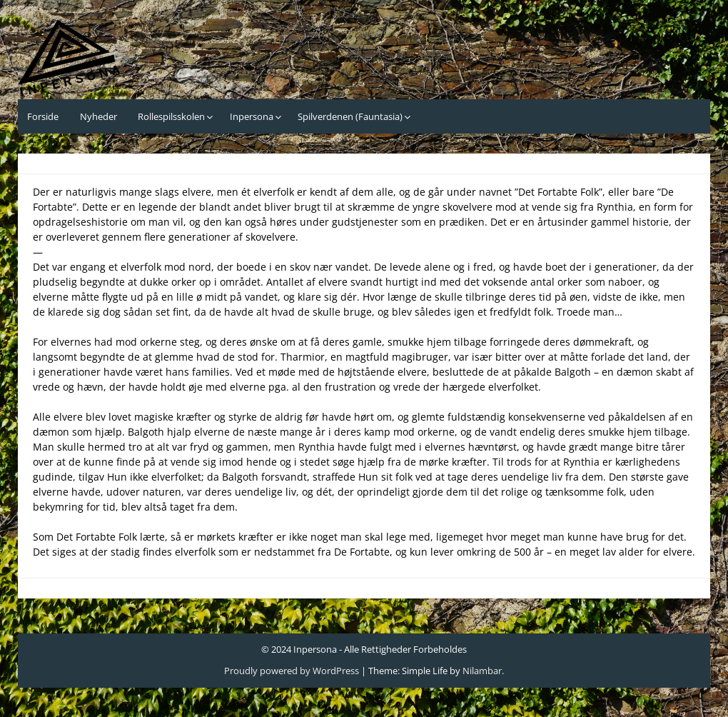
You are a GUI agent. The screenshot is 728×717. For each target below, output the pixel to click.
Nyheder (98, 116)
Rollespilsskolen (171, 116)
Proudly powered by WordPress (292, 671)
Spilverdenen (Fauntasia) (350, 116)
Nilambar (482, 671)
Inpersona (252, 116)
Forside (43, 116)
